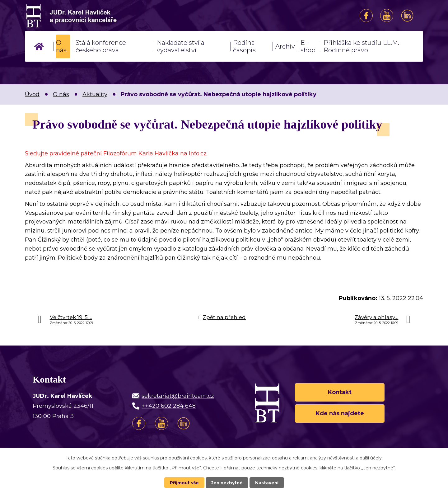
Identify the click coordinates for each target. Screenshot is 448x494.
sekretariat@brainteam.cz (178, 396)
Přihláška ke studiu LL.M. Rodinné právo (361, 46)
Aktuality (95, 94)
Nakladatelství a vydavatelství (181, 46)
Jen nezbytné (227, 482)
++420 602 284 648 (169, 406)
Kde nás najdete (340, 414)
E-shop (308, 46)
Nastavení (268, 482)
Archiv (285, 46)
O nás (61, 46)
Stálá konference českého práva (101, 46)
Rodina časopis (244, 46)
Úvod (39, 46)
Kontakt (340, 392)
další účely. (371, 458)
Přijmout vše (184, 482)
